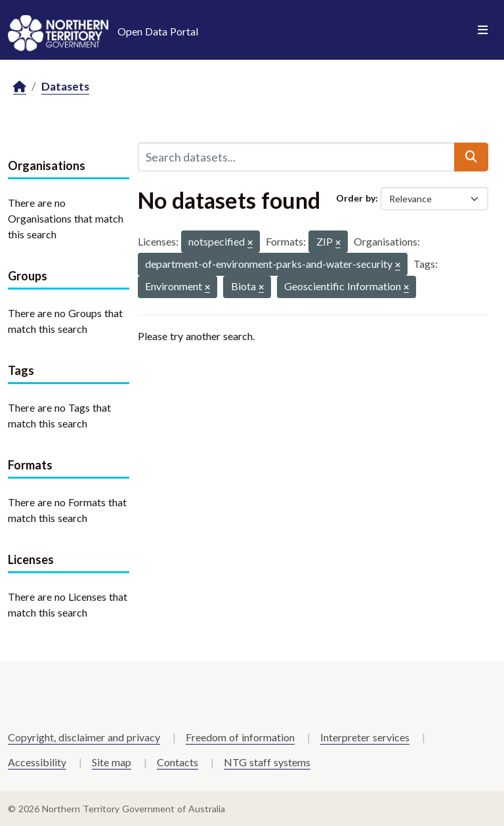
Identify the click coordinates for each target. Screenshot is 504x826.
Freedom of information (240, 737)
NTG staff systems (267, 762)
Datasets (65, 86)
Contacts (178, 762)
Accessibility (37, 762)
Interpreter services (365, 737)
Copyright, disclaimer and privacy (84, 737)
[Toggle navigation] (483, 30)
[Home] (20, 87)
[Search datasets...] (296, 157)
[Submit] (471, 157)
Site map (112, 762)
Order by (356, 198)
